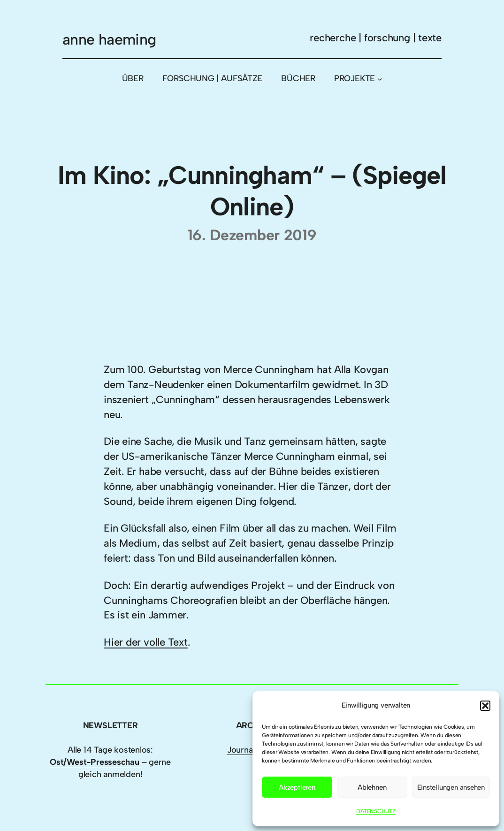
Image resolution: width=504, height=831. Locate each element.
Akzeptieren (297, 787)
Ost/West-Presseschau (95, 762)
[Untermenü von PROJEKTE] (380, 79)
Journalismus (252, 750)
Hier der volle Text (146, 642)
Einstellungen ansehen (451, 787)
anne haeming (109, 39)
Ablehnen (372, 787)
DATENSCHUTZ (376, 811)
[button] (485, 706)
